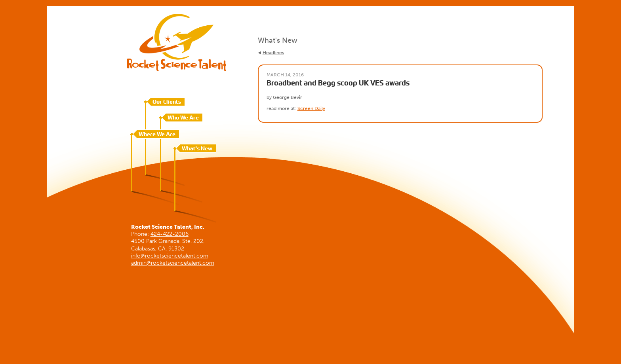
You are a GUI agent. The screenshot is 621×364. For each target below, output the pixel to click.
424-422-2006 (170, 234)
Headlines (273, 53)
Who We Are (183, 118)
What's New (197, 148)
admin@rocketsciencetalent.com (173, 263)
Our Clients (167, 102)
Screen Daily (311, 108)
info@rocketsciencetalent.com (170, 256)
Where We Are (157, 134)
